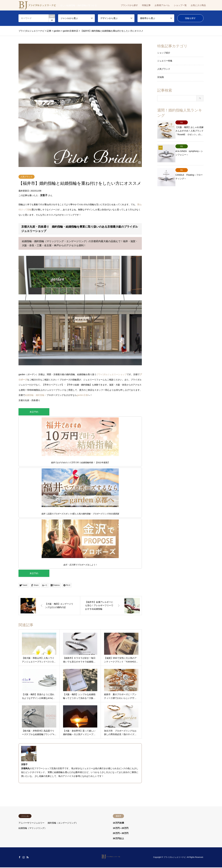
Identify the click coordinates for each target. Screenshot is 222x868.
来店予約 (34, 412)
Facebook (20, 858)
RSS (28, 858)
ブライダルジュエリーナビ (175, 858)
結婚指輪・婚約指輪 (35, 395)
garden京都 (82, 395)
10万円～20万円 (121, 829)
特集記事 (146, 5)
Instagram (24, 858)
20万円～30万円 (121, 834)
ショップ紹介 (164, 53)
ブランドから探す (129, 5)
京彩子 (44, 195)
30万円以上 (118, 839)
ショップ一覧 (180, 5)
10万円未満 (118, 824)
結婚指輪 (58, 773)
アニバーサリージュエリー (31, 824)
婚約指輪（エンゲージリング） (63, 824)
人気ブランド (27, 177)
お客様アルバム (162, 5)
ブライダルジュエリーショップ (112, 374)
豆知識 (160, 77)
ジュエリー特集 (165, 61)
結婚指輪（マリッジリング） (33, 829)
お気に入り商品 (198, 5)
